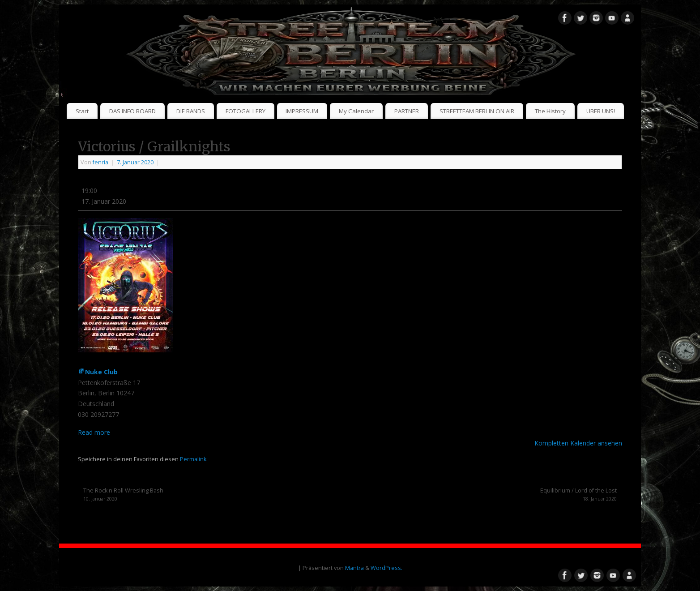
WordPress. (386, 568)
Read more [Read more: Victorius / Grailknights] (94, 432)
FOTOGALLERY (245, 111)
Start (82, 111)
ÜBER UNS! (601, 111)
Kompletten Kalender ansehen (578, 443)
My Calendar (356, 111)
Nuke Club (98, 372)
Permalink (193, 459)
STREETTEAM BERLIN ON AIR (477, 111)
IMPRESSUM (302, 111)
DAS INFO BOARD (132, 111)
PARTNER (407, 111)
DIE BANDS (191, 111)
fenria (100, 162)
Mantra (354, 568)
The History (550, 111)
